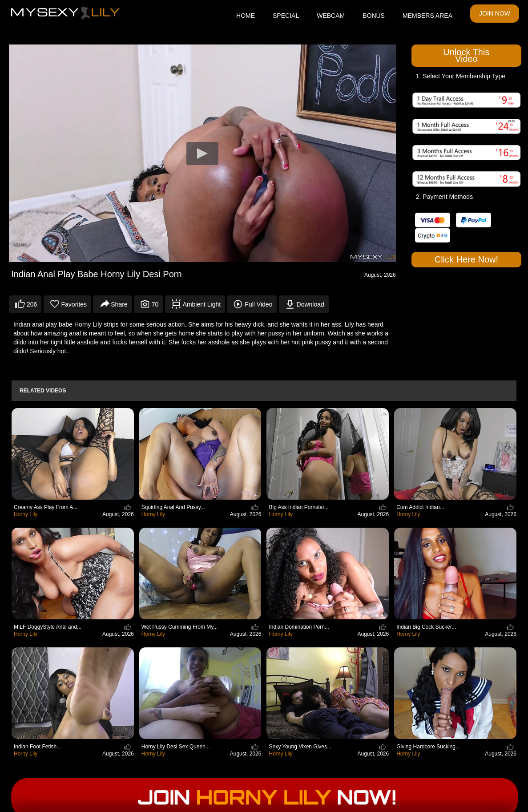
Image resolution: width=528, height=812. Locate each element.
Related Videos (43, 391)
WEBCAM (331, 16)
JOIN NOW (495, 13)
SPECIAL (286, 16)
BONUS (374, 16)
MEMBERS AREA (427, 16)
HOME (246, 16)
